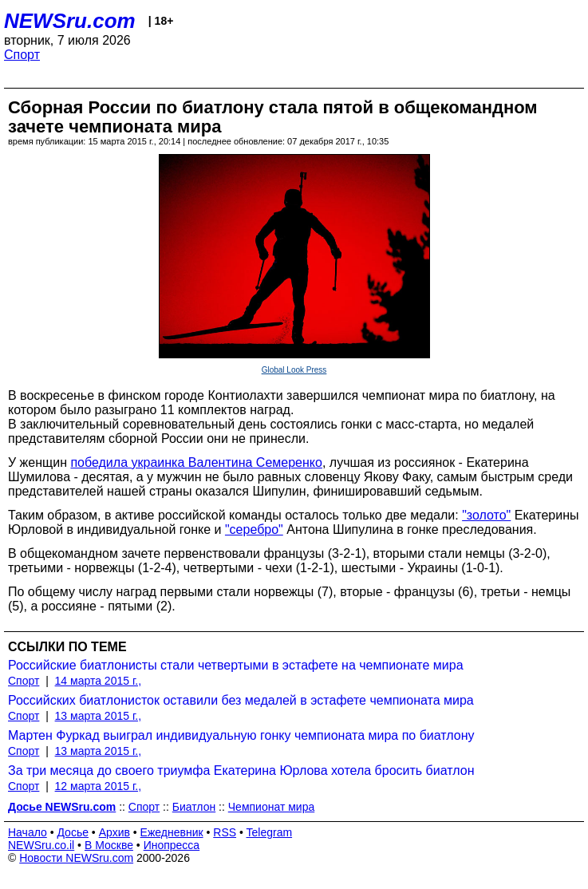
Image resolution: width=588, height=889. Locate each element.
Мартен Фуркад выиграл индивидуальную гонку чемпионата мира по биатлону (241, 735)
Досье (73, 832)
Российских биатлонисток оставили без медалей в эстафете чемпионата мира (241, 700)
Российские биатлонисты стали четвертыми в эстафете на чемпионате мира (236, 665)
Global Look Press (294, 370)
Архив (114, 832)
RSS (225, 832)
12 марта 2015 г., (99, 786)
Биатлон (194, 807)
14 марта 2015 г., (99, 681)
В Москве (109, 845)
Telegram (270, 832)
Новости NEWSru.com (76, 858)
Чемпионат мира (271, 807)
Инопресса (172, 845)
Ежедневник (172, 832)
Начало (28, 832)
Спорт (22, 55)
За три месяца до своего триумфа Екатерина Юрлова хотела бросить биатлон (241, 770)
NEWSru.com (70, 21)
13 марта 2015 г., (99, 716)
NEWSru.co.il (41, 845)
